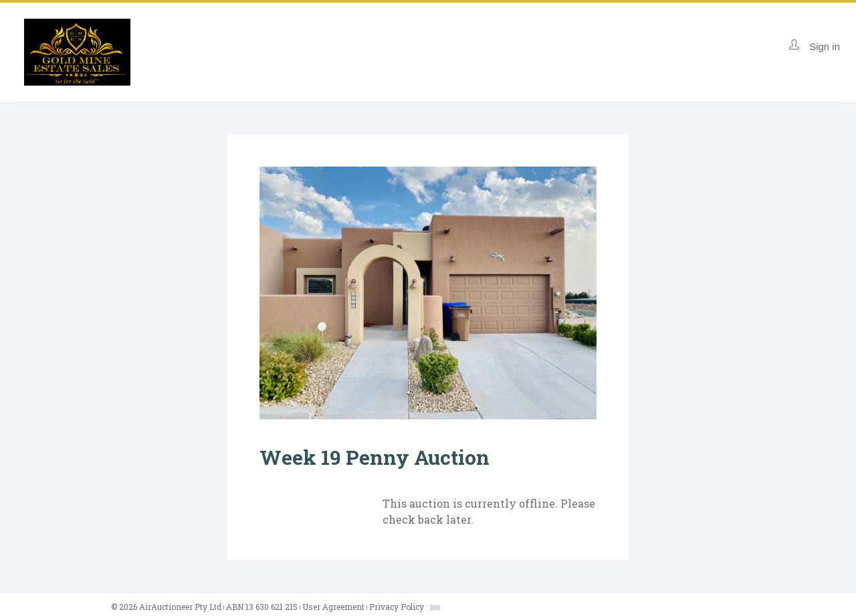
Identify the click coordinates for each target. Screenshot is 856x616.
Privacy (397, 607)
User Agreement (333, 607)
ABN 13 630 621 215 (262, 607)
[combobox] (435, 608)
